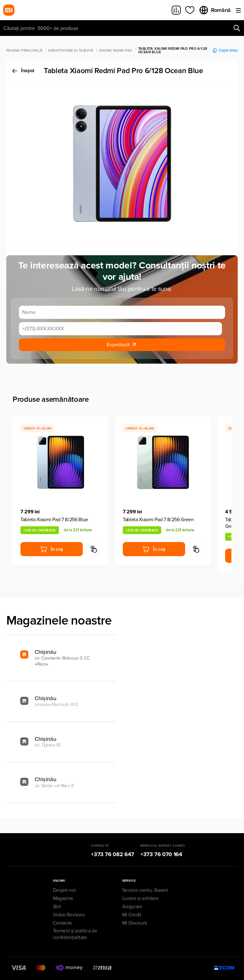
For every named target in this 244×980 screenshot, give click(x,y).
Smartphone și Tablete (71, 51)
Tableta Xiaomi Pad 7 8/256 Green (158, 520)
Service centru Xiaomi (145, 890)
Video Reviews (69, 915)
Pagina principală (24, 51)
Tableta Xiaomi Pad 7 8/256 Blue (54, 520)
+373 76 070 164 (161, 854)
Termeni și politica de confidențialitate (75, 934)
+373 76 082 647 (113, 854)
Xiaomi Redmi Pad (116, 51)
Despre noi (64, 890)
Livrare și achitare (140, 898)
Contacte (62, 923)
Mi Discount (135, 923)
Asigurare (132, 907)
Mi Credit (132, 915)
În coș (52, 549)
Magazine (63, 898)
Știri (57, 907)
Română (215, 10)
